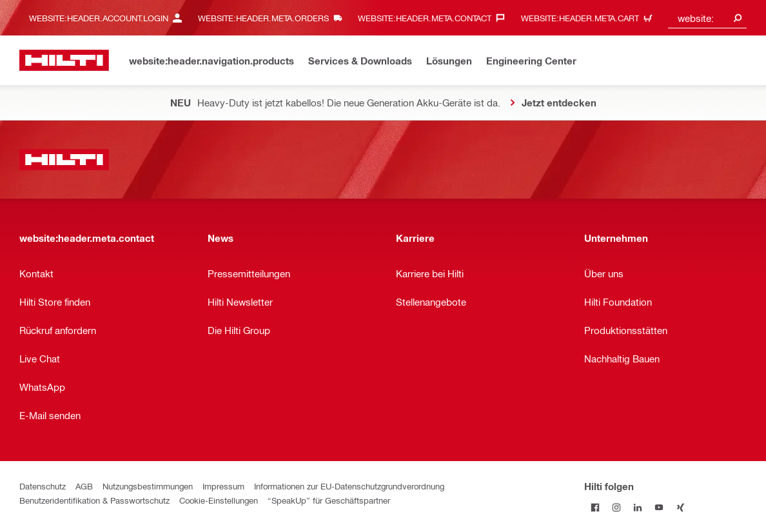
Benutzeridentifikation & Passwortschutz (94, 500)
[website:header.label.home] (64, 60)
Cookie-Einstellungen (219, 500)
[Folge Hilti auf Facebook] (595, 507)
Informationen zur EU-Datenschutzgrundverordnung (349, 486)
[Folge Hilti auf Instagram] (616, 507)
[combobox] (707, 18)
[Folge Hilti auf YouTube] (659, 507)
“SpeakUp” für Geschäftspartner (329, 500)
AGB (84, 486)
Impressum (223, 486)
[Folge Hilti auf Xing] (680, 507)
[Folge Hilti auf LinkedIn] (637, 507)
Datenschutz (43, 486)
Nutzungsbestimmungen (148, 486)
